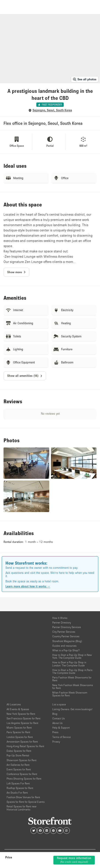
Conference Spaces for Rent (22, 774)
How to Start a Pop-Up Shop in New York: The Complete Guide (72, 656)
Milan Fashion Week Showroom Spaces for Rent (70, 694)
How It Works (60, 618)
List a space (59, 704)
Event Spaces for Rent (19, 769)
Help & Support (61, 728)
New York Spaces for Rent (21, 714)
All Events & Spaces (18, 709)
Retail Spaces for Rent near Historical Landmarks (22, 808)
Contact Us (59, 718)
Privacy (56, 742)
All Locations (14, 704)
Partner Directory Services (67, 627)
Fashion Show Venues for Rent (23, 797)
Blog (55, 714)
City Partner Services (64, 632)
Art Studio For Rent (17, 793)
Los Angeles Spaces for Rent (22, 723)
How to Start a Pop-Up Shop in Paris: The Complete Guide (73, 671)
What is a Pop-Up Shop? (66, 650)
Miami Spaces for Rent (19, 728)
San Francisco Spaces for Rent (24, 718)
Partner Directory (62, 622)
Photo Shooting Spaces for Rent (24, 779)
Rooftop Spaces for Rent (20, 788)
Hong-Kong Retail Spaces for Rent (25, 746)
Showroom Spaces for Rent (22, 760)
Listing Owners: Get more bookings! (72, 709)
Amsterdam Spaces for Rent (22, 742)
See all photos (85, 79)
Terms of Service (61, 737)
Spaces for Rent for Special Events (26, 802)
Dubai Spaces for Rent (19, 751)
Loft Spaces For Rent (18, 783)
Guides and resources (64, 646)
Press (55, 732)
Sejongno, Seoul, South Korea (52, 110)
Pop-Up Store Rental (18, 755)
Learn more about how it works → (28, 586)
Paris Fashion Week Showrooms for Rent (72, 679)
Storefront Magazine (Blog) (67, 641)
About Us (57, 723)
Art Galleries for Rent (18, 765)
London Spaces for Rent (20, 737)
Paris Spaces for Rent (18, 732)
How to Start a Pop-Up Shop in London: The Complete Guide (69, 664)
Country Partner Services (66, 636)
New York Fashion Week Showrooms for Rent (73, 687)
